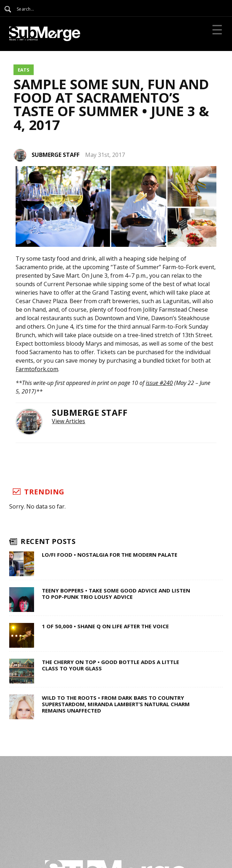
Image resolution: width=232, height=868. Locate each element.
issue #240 (159, 383)
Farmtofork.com (37, 369)
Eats (24, 70)
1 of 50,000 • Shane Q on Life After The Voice (105, 626)
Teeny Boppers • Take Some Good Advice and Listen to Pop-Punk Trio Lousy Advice (116, 594)
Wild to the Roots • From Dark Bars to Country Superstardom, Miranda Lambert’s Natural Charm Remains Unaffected (116, 704)
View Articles (68, 421)
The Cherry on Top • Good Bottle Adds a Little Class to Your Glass (111, 665)
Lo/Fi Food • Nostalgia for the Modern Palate (110, 555)
